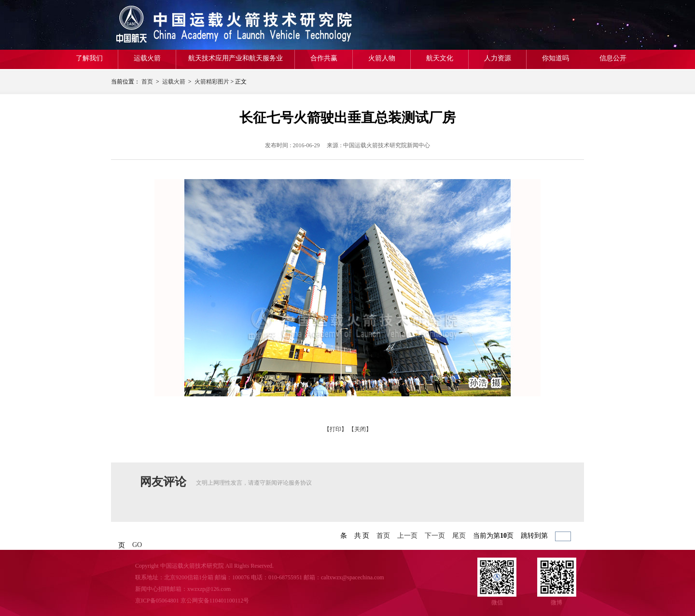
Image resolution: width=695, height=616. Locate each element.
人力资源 (498, 58)
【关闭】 (360, 429)
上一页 (407, 536)
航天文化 (440, 58)
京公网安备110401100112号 (215, 601)
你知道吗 (556, 58)
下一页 (435, 536)
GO (137, 545)
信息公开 (613, 58)
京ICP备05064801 (157, 601)
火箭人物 (382, 58)
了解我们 (89, 58)
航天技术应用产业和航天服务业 (236, 58)
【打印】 (335, 429)
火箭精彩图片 (212, 82)
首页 (147, 82)
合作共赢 (324, 58)
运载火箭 (147, 58)
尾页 (459, 536)
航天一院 (181, 25)
